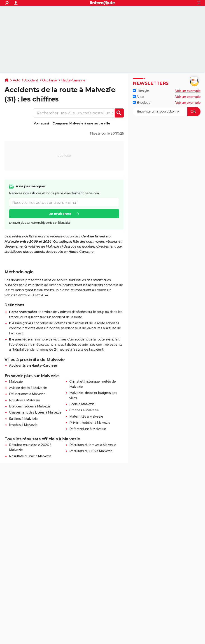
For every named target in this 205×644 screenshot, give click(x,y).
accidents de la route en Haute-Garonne (61, 252)
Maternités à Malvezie (86, 416)
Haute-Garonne (73, 80)
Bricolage (142, 103)
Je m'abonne (60, 214)
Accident (31, 80)
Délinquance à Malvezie (27, 394)
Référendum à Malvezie (88, 429)
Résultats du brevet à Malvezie (93, 445)
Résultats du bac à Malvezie (30, 456)
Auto (16, 80)
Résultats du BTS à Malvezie (91, 451)
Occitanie (50, 80)
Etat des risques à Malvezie (30, 406)
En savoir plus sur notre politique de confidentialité (40, 223)
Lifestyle (141, 91)
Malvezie (16, 382)
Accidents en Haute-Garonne (33, 366)
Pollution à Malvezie (24, 400)
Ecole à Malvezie (82, 404)
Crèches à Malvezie (84, 410)
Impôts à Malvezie (23, 425)
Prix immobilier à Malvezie (90, 423)
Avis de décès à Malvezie (28, 388)
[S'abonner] (167, 112)
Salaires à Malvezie (23, 419)
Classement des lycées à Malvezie (35, 412)
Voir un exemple (188, 91)
